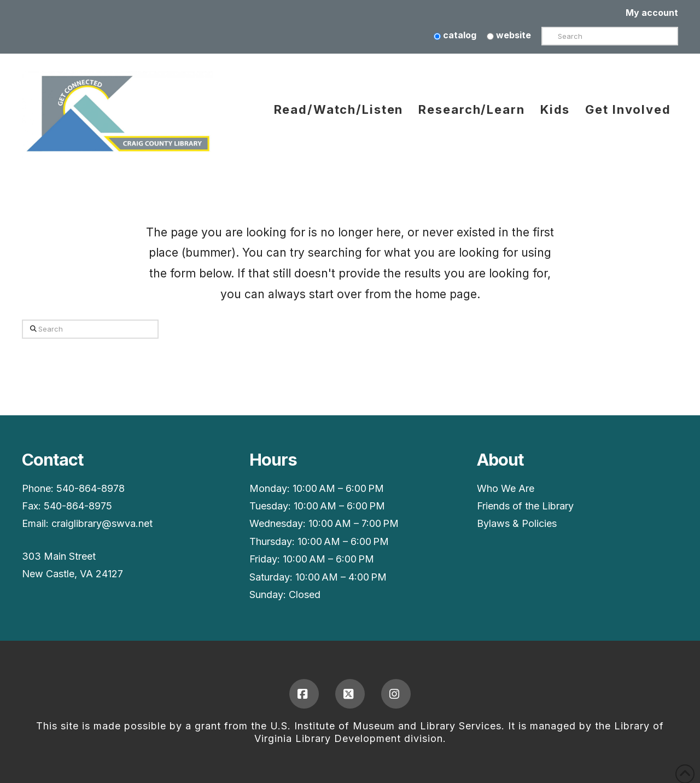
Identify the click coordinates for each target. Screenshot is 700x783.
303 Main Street (59, 556)
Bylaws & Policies (517, 523)
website (509, 35)
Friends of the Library (525, 506)
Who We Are (506, 488)
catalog (455, 35)
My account (652, 13)
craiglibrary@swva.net (102, 523)
